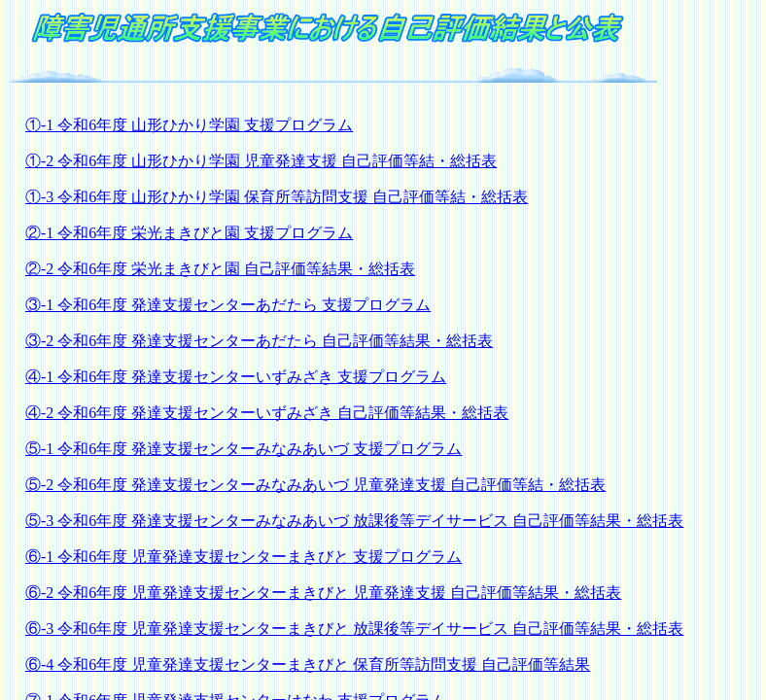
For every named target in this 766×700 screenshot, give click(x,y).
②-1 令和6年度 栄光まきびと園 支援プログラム (189, 233)
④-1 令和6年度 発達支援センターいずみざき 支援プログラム (236, 377)
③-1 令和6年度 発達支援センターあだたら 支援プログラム (228, 305)
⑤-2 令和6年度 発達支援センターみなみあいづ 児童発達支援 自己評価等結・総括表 (315, 485)
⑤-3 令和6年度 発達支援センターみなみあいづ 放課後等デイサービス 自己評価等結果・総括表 (354, 521)
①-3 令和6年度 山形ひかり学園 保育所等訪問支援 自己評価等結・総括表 (277, 197)
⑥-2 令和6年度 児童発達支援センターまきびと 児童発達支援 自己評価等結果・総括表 (323, 593)
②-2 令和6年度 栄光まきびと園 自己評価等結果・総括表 (220, 269)
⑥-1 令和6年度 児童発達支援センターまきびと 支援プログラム (244, 557)
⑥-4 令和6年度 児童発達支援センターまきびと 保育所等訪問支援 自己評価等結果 (308, 665)
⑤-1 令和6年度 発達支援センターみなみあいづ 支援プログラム (244, 449)
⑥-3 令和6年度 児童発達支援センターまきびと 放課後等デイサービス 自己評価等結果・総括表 (354, 629)
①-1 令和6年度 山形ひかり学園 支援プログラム (189, 125)
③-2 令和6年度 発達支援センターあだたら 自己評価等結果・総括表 (259, 341)
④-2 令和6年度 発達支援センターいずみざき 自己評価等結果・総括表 (267, 413)
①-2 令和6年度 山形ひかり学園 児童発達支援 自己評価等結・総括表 (261, 161)
